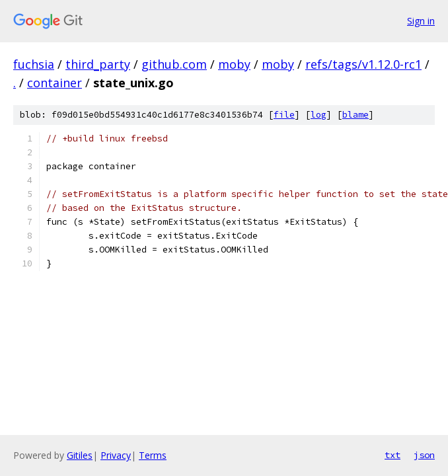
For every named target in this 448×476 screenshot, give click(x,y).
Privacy (116, 455)
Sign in (421, 21)
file (284, 115)
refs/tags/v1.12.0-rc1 (363, 64)
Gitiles (80, 455)
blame (355, 115)
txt (392, 455)
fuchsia (34, 64)
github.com (174, 64)
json (424, 455)
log (318, 115)
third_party (98, 64)
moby (234, 64)
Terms (153, 455)
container (55, 83)
